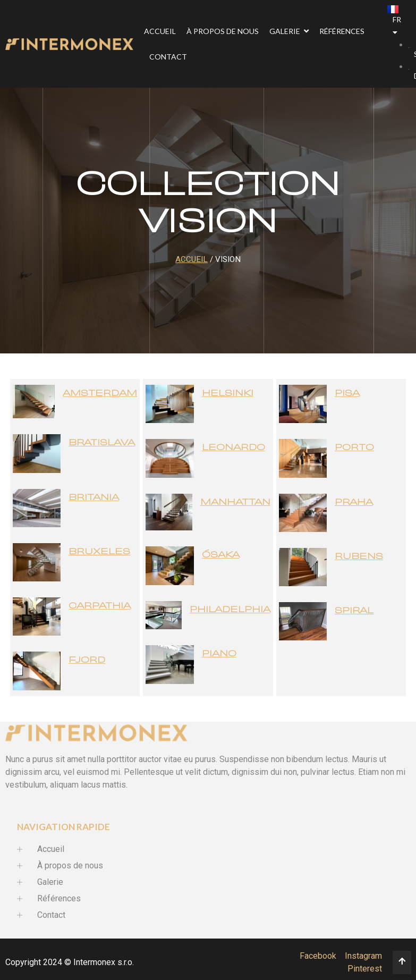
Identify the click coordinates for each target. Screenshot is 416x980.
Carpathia (100, 606)
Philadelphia (230, 610)
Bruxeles (99, 552)
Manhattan (235, 502)
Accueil (192, 259)
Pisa (347, 394)
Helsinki (228, 394)
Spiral (354, 611)
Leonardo (234, 448)
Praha (354, 502)
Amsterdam (100, 394)
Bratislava (102, 443)
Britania (94, 498)
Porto (354, 448)
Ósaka (221, 555)
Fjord (87, 660)
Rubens (359, 557)
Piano (219, 654)
